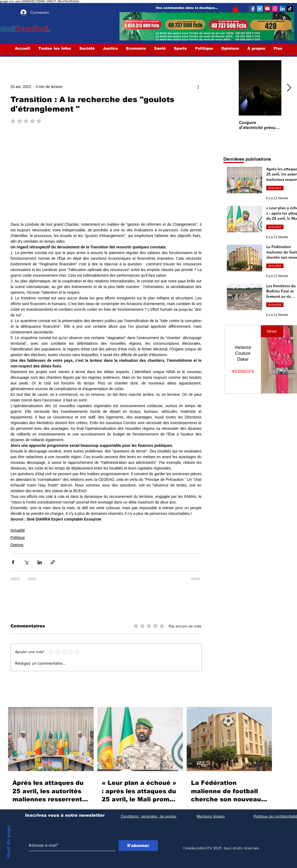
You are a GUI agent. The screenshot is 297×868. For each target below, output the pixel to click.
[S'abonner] (138, 846)
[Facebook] (252, 9)
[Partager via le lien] (53, 562)
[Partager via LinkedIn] (40, 562)
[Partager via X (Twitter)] (26, 562)
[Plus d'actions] (198, 87)
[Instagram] (275, 9)
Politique (18, 538)
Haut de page (8, 842)
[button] (235, 9)
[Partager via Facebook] (13, 562)
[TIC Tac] (290, 9)
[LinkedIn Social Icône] (282, 9)
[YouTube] (267, 9)
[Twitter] (260, 9)
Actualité (18, 530)
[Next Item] (289, 88)
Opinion (17, 545)
